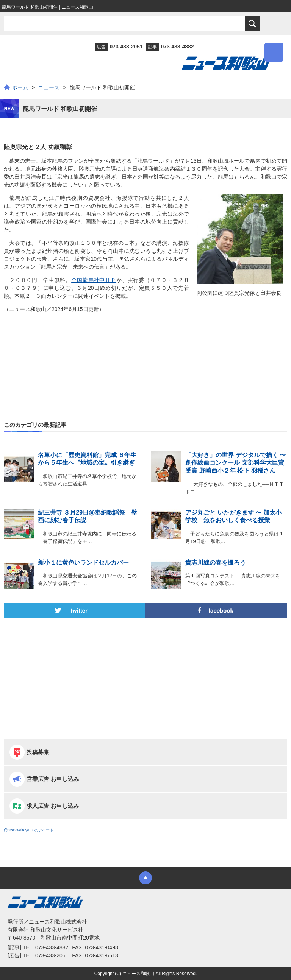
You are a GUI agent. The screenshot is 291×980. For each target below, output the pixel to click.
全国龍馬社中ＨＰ (94, 280)
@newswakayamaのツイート (29, 830)
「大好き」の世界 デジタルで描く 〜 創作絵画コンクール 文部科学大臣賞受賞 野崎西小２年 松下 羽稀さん (235, 463)
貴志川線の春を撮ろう (216, 562)
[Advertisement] (145, 351)
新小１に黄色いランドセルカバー (83, 562)
